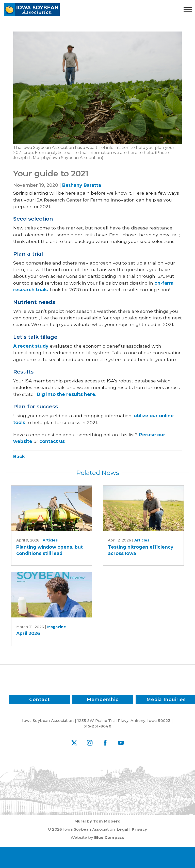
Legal (123, 829)
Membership (103, 699)
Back (19, 456)
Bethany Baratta (82, 185)
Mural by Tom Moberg (98, 821)
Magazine (57, 627)
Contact (39, 699)
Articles (50, 540)
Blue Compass (109, 838)
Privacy (139, 829)
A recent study (31, 346)
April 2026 (28, 633)
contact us (52, 441)
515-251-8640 (97, 726)
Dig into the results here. (67, 394)
